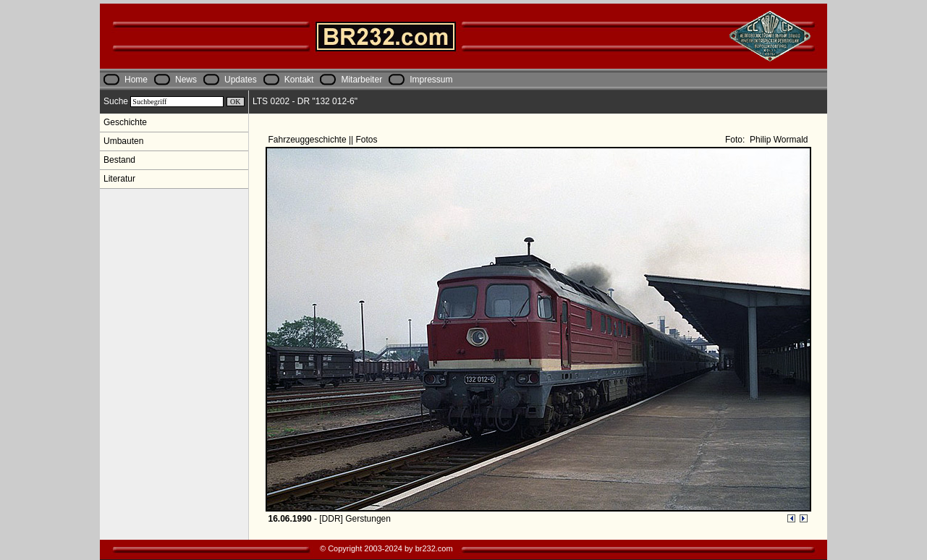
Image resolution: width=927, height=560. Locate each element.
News (186, 80)
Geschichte (125, 122)
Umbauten (123, 141)
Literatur (119, 179)
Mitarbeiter (361, 80)
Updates (241, 80)
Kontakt (299, 80)
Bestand (119, 160)
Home (136, 80)
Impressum (431, 80)
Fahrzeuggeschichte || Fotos (324, 140)
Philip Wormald (778, 140)
